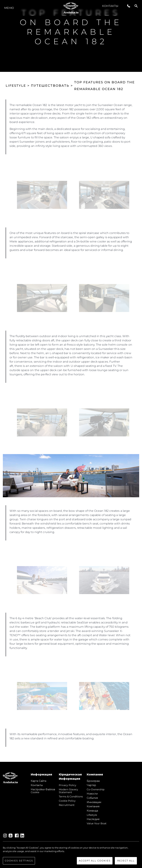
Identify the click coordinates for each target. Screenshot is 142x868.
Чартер (91, 785)
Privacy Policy (68, 785)
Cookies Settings (19, 861)
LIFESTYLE (16, 86)
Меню (9, 8)
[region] (71, 855)
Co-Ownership (96, 789)
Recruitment (67, 805)
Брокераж (93, 781)
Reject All (126, 861)
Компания (93, 806)
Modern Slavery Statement (68, 791)
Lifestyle (92, 815)
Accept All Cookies (95, 861)
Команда (92, 811)
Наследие (93, 819)
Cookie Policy (67, 801)
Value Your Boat (97, 823)
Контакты (110, 6)
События (92, 798)
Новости (92, 794)
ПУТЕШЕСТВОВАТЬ (50, 86)
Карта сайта (39, 781)
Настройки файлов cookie (43, 791)
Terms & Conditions (71, 797)
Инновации (94, 802)
